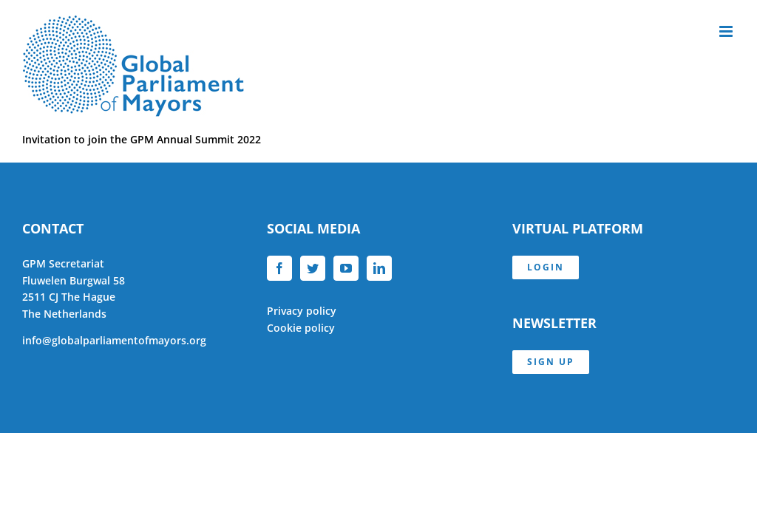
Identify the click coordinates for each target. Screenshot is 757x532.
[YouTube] (346, 268)
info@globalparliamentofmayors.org (114, 340)
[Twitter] (313, 268)
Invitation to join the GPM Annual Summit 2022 (142, 139)
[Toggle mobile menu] (727, 31)
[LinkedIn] (379, 268)
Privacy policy (302, 311)
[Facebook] (279, 268)
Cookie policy (301, 328)
